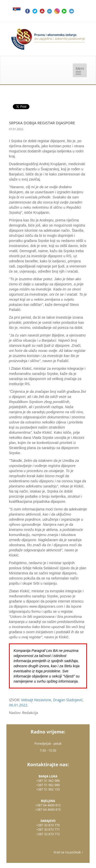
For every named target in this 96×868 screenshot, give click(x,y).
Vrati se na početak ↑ (68, 852)
